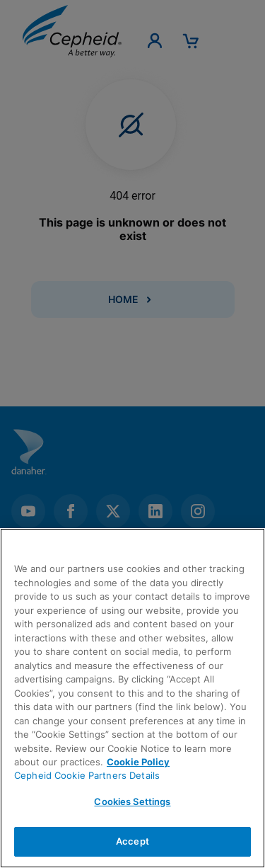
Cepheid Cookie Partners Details (87, 775)
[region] (132, 698)
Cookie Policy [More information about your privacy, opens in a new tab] (138, 762)
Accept (132, 841)
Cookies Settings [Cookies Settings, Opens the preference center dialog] (132, 801)
